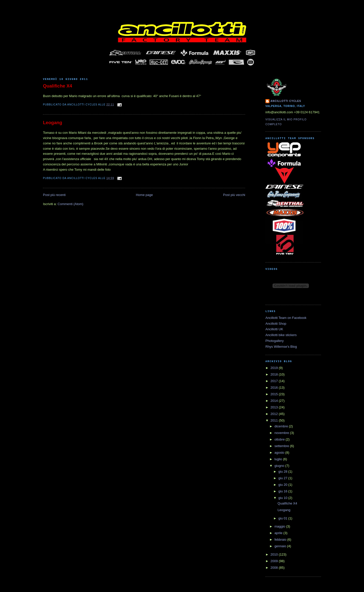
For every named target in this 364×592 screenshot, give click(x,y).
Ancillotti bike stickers (281, 335)
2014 (275, 401)
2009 (275, 561)
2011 (275, 420)
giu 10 (283, 498)
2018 (275, 374)
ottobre (280, 439)
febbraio (281, 540)
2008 (275, 568)
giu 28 (283, 472)
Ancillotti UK (274, 329)
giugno (280, 466)
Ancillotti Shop (276, 324)
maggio (280, 526)
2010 (275, 554)
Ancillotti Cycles (286, 101)
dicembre (282, 426)
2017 (275, 381)
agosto (280, 453)
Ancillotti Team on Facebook (286, 318)
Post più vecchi (234, 195)
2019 (275, 368)
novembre (282, 433)
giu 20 (283, 485)
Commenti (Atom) (71, 204)
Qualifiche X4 (58, 86)
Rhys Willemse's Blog (281, 347)
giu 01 (283, 518)
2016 (275, 388)
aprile (279, 533)
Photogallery (275, 341)
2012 (275, 414)
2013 (275, 407)
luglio (279, 459)
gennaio (281, 546)
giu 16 (283, 491)
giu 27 (283, 478)
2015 (275, 394)
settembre (282, 446)
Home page (144, 195)
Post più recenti (54, 195)
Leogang (53, 123)
